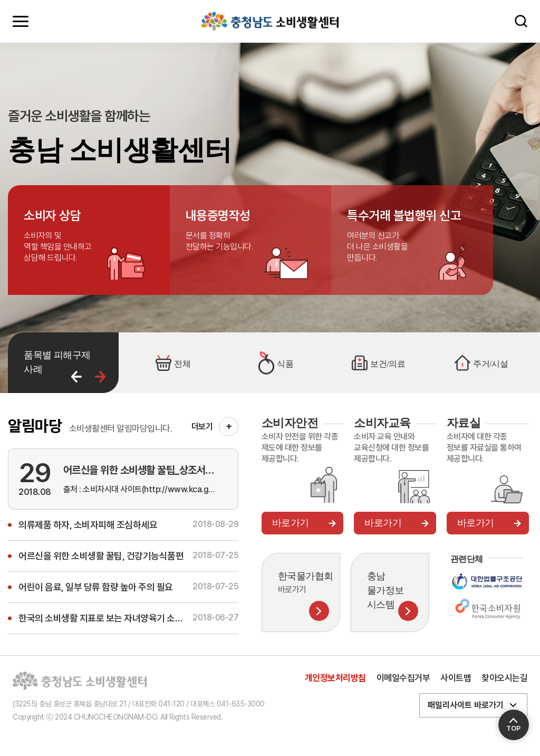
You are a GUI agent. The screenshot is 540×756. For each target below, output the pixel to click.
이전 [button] (76, 377)
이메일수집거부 (403, 678)
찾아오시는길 (504, 678)
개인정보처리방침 (335, 678)
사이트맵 (456, 678)
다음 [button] (100, 377)
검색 (521, 21)
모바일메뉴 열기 (21, 21)
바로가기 (291, 523)
